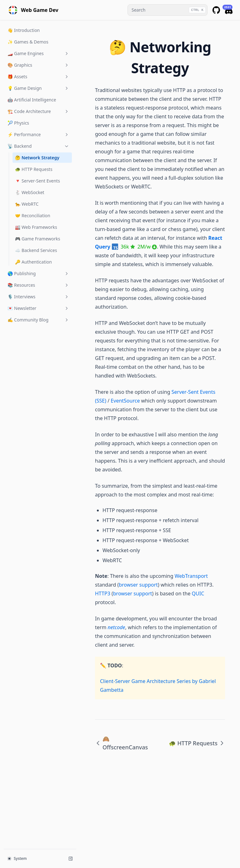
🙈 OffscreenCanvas (121, 743)
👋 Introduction (24, 30)
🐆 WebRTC (27, 204)
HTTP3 (103, 593)
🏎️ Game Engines (38, 53)
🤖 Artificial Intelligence (32, 100)
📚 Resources (38, 285)
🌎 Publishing (38, 273)
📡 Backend (38, 146)
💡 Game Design (38, 88)
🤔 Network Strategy (37, 158)
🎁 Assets (38, 77)
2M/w (147, 247)
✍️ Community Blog (38, 320)
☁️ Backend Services (36, 250)
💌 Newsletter (38, 308)
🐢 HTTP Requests (34, 169)
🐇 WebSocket (30, 192)
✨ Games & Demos (28, 42)
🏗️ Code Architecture (38, 111)
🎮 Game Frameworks (38, 239)
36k (128, 247)
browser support (138, 585)
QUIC (198, 593)
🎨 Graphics (38, 65)
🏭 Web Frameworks (36, 227)
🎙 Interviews (38, 297)
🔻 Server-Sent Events (37, 181)
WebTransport (191, 576)
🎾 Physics (18, 123)
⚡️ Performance (38, 134)
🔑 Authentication (33, 262)
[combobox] (167, 10)
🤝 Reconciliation (33, 216)
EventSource (125, 401)
